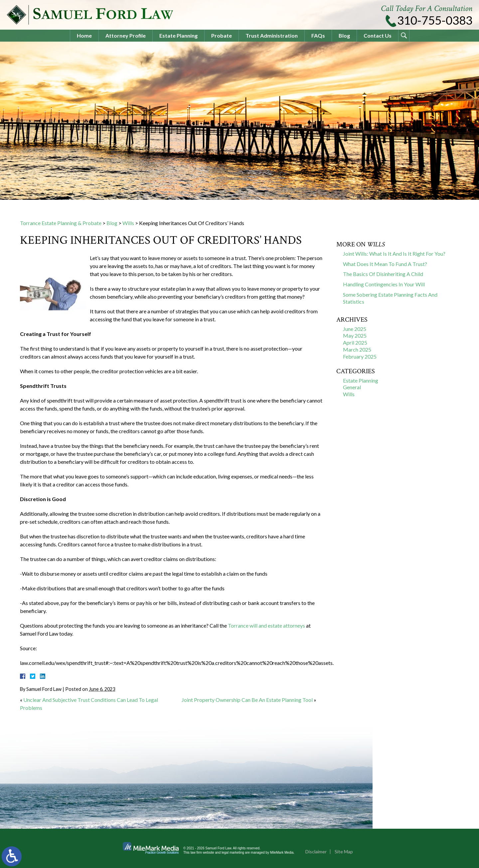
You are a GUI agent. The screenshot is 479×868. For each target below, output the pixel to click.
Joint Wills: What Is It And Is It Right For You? (394, 254)
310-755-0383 (435, 20)
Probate (222, 35)
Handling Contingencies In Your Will (384, 284)
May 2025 (355, 335)
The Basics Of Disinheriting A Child (383, 274)
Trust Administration (272, 35)
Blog (344, 35)
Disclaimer (316, 852)
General (352, 387)
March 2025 (357, 349)
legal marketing (233, 853)
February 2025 (360, 356)
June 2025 (355, 329)
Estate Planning (178, 35)
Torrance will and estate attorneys (266, 625)
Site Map (344, 852)
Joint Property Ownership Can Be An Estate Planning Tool (247, 700)
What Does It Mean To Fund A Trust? (385, 264)
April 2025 (355, 342)
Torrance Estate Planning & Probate (61, 223)
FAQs (318, 35)
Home (84, 35)
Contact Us (378, 35)
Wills (128, 223)
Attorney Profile (126, 35)
